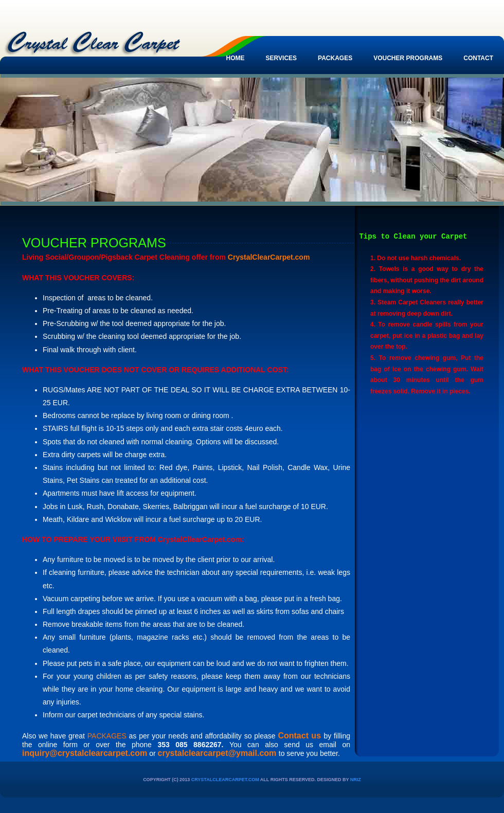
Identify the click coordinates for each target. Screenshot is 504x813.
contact (478, 58)
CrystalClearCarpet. (262, 257)
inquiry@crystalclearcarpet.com (85, 753)
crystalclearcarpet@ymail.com (217, 753)
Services (281, 58)
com (303, 257)
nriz (356, 780)
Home (236, 58)
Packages (335, 58)
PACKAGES (107, 736)
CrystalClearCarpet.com (225, 780)
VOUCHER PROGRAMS (408, 58)
